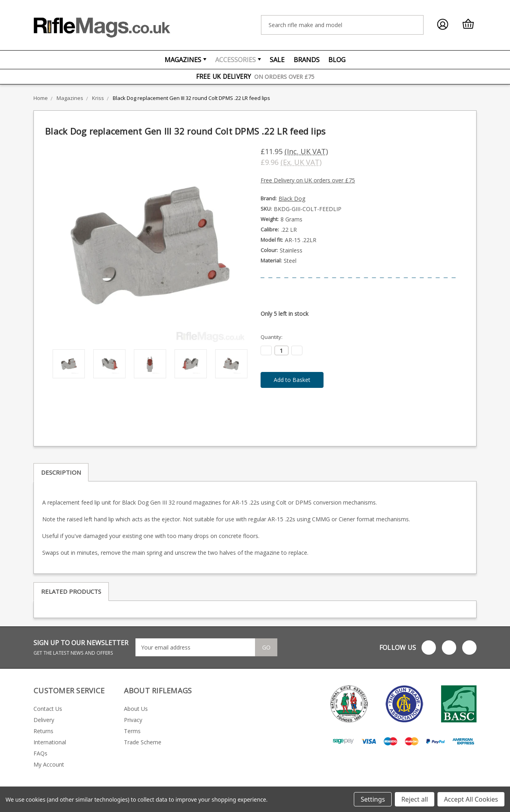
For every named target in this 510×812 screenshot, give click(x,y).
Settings (373, 799)
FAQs (40, 753)
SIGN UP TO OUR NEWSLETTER (81, 647)
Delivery (44, 720)
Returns (43, 731)
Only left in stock (284, 314)
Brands (307, 60)
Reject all (415, 799)
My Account (49, 764)
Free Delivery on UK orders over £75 (308, 180)
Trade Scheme (143, 742)
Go (267, 648)
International (50, 742)
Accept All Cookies (471, 799)
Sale (277, 60)
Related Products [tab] (71, 591)
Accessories (238, 60)
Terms (132, 731)
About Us (136, 709)
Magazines (185, 60)
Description (61, 472)
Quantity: (272, 337)
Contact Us (48, 709)
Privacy (133, 720)
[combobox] (342, 25)
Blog (337, 60)
